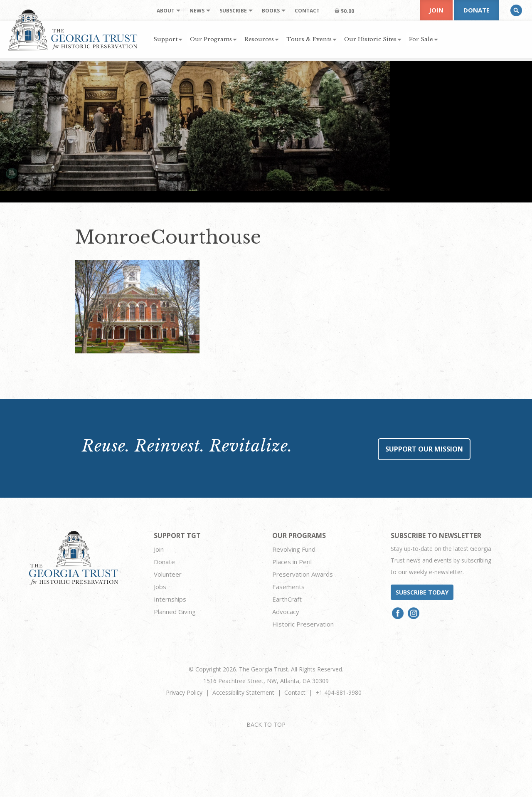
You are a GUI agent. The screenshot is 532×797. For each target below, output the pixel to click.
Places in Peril (292, 562)
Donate (477, 10)
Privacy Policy (184, 692)
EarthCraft (287, 599)
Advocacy (286, 612)
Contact (295, 692)
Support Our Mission (424, 449)
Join (436, 10)
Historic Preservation (303, 624)
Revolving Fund (294, 549)
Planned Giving (175, 612)
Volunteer (168, 574)
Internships (170, 599)
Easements (288, 587)
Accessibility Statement (243, 692)
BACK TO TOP (266, 724)
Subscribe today (422, 592)
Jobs (160, 587)
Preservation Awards (303, 574)
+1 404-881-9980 (339, 692)
